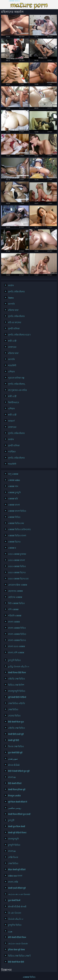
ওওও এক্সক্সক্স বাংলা (16, 560)
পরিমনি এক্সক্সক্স (15, 616)
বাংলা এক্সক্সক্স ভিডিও (17, 634)
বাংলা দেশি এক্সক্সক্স (16, 653)
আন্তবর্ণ (11, 421)
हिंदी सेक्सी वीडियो (15, 783)
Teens (11, 298)
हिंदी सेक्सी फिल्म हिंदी (16, 962)
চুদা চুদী (11, 820)
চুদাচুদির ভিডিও (15, 925)
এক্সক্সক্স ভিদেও (14, 542)
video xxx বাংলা (15, 876)
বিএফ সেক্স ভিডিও (16, 747)
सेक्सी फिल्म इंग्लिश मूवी (17, 790)
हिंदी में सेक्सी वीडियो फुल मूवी (19, 771)
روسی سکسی (15, 808)
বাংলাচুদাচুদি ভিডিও (17, 691)
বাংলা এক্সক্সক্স (14, 622)
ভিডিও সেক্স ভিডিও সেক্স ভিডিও (19, 956)
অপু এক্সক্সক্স (13, 474)
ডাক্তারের (12, 347)
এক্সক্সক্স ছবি (13, 499)
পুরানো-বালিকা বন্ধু (16, 378)
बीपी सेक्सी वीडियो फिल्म (17, 937)
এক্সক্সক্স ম (12, 548)
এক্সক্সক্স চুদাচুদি (14, 493)
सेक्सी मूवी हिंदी (14, 740)
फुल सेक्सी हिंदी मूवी (15, 753)
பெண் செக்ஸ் (15, 913)
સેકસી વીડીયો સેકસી (17, 907)
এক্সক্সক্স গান (13, 486)
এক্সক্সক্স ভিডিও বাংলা (17, 536)
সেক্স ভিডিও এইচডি (16, 703)
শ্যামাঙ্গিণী (12, 366)
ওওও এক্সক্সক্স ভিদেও (17, 573)
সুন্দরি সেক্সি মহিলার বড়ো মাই (19, 335)
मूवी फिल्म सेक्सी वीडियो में (18, 802)
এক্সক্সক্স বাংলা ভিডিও (17, 511)
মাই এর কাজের (15, 322)
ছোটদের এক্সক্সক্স (15, 597)
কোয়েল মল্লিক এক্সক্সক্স (18, 585)
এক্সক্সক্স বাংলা (14, 505)
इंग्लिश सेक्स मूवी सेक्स (16, 950)
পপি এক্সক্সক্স (13, 610)
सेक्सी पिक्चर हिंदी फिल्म (17, 673)
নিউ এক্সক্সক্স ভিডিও (16, 603)
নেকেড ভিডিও (14, 716)
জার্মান (11, 286)
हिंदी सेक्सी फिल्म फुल (16, 722)
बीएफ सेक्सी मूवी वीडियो (17, 870)
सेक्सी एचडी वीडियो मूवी (17, 888)
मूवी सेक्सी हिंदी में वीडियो (17, 697)
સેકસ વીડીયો (14, 765)
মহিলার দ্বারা (13, 310)
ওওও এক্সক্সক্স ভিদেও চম (18, 579)
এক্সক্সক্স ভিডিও (14, 1)
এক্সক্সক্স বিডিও (14, 517)
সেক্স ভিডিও (13, 710)
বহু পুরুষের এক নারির (17, 390)
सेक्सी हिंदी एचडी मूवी (16, 734)
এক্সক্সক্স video (14, 480)
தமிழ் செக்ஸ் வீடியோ (19, 666)
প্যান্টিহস (12, 452)
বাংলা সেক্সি (13, 882)
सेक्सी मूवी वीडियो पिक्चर (17, 833)
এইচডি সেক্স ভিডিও (16, 679)
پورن (10, 931)
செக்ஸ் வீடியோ (16, 919)
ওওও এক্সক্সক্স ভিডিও (17, 566)
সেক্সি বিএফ (13, 857)
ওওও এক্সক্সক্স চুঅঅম (17, 554)
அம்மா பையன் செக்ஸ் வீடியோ (19, 894)
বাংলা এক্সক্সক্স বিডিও (17, 628)
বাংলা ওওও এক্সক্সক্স (16, 646)
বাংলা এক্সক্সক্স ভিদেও (17, 640)
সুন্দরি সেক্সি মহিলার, (17, 384)
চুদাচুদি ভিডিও (14, 845)
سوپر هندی (13, 759)
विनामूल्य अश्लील (14, 796)
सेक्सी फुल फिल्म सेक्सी (17, 827)
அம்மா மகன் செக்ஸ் (18, 944)
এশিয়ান (11, 372)
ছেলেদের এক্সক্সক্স (15, 591)
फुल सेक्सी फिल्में (14, 900)
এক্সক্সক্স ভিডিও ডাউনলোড (19, 529)
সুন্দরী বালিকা (14, 329)
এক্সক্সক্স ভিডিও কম (16, 523)
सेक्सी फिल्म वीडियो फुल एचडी (19, 814)
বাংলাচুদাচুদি (13, 839)
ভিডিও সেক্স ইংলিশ (16, 685)
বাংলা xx (12, 777)
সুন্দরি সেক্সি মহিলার (16, 292)
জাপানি (11, 304)
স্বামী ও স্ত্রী (12, 341)
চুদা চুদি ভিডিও (14, 660)
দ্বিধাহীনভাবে (14, 402)
